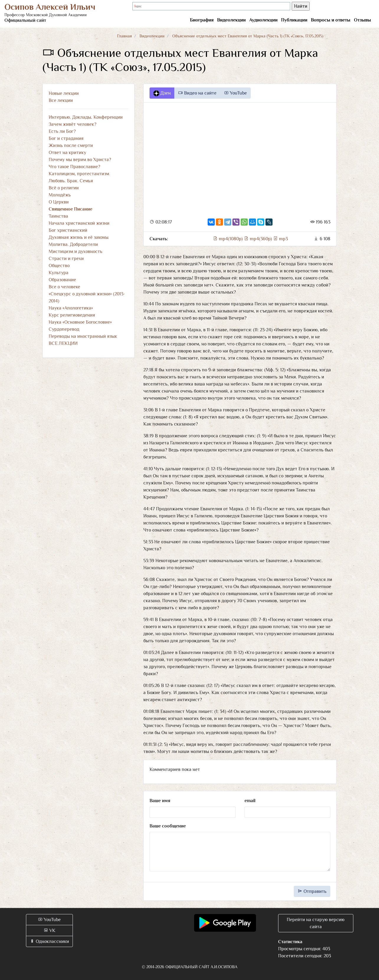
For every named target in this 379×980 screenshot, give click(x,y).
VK (49, 931)
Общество (59, 266)
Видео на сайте (197, 93)
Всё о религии (64, 188)
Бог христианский (68, 230)
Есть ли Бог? (62, 131)
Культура (59, 273)
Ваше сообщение (168, 826)
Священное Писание (70, 209)
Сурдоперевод (64, 329)
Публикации (294, 20)
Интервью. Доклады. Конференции (86, 117)
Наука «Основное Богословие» (80, 322)
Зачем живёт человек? (73, 124)
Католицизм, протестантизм (79, 174)
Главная (124, 36)
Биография (202, 20)
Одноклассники (49, 941)
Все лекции (61, 100)
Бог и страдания (66, 138)
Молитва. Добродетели (73, 244)
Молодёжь (60, 195)
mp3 (280, 239)
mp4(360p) (259, 239)
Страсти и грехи (66, 259)
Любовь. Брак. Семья (71, 181)
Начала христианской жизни (79, 223)
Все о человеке (64, 287)
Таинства (58, 216)
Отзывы (362, 20)
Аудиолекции (263, 20)
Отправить (312, 891)
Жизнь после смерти (71, 145)
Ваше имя (160, 801)
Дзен (162, 93)
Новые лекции (64, 93)
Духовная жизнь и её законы (79, 237)
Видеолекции (231, 20)
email (250, 801)
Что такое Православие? (74, 167)
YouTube (235, 93)
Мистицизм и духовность (76, 251)
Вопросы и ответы (331, 20)
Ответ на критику (67, 153)
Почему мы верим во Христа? (80, 160)
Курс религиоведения (72, 315)
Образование (62, 280)
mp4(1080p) (228, 239)
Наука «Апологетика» (71, 308)
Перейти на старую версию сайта (316, 923)
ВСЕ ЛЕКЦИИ (63, 343)
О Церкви (59, 202)
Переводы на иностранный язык (83, 336)
